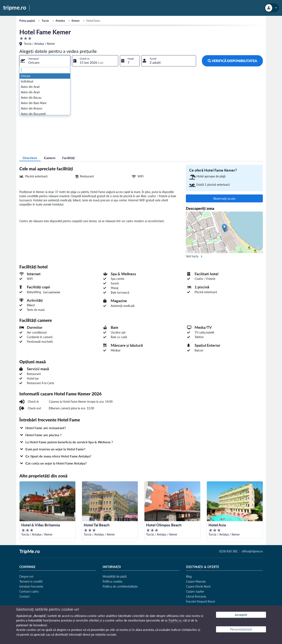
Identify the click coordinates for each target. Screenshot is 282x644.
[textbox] (45, 70)
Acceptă (241, 615)
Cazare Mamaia (196, 581)
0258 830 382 (228, 551)
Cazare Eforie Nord (198, 586)
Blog (189, 576)
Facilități (68, 158)
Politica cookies (112, 581)
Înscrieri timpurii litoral (200, 601)
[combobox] (45, 61)
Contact (24, 596)
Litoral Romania (196, 596)
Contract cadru (29, 591)
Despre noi (26, 576)
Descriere (30, 158)
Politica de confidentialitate (120, 586)
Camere (50, 158)
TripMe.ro (30, 552)
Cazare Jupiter (195, 591)
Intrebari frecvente (31, 586)
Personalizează (241, 629)
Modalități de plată (115, 576)
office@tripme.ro (252, 551)
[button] (141, 428)
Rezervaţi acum (224, 198)
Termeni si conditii (31, 581)
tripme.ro (15, 8)
